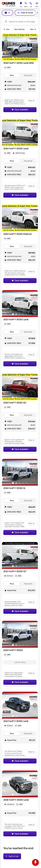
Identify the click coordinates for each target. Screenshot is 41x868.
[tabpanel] (20, 662)
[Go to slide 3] (20, 58)
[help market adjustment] (6, 85)
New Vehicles (19, 29)
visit (21, 7)
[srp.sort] (7, 29)
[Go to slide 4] (23, 58)
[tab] (12, 75)
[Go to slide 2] (16, 58)
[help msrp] (6, 82)
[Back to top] (12, 856)
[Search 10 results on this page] (20, 22)
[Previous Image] (5, 47)
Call (31, 7)
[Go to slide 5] (26, 58)
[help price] (6, 89)
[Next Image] (35, 47)
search (26, 7)
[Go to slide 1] (13, 58)
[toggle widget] (35, 862)
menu (37, 7)
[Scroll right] (37, 13)
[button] (21, 4)
